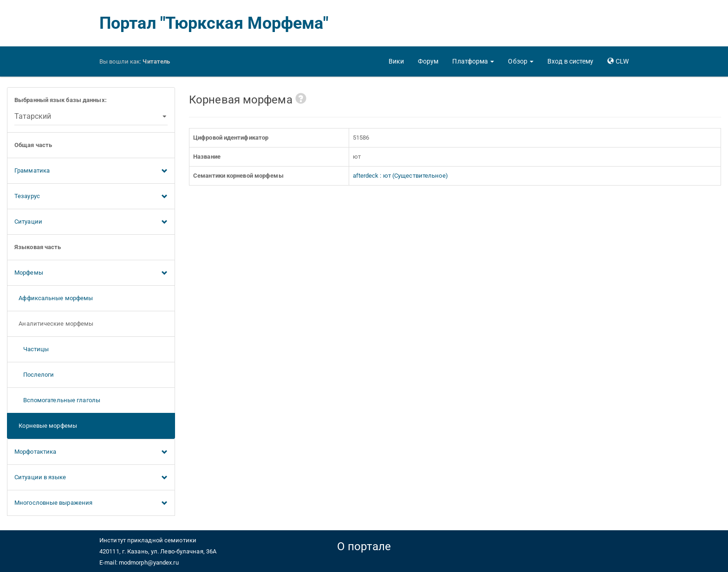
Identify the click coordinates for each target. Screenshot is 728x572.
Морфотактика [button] (91, 452)
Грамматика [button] (91, 171)
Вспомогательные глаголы (57, 400)
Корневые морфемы (46, 426)
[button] (473, 61)
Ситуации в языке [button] (91, 478)
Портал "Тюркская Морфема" (214, 23)
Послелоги (34, 375)
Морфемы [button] (91, 273)
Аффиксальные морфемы (54, 298)
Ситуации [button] (91, 222)
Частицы (32, 349)
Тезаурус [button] (91, 197)
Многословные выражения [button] (91, 503)
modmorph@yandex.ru (149, 562)
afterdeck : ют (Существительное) (400, 176)
